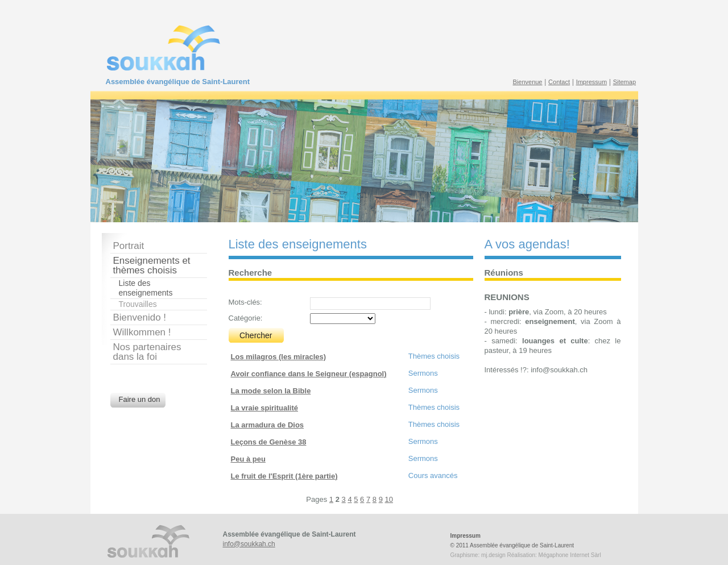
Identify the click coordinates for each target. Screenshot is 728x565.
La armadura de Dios (268, 425)
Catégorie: (246, 318)
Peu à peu (248, 459)
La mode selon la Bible (271, 391)
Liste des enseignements (146, 288)
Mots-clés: (245, 302)
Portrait (129, 246)
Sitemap (624, 82)
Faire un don (140, 399)
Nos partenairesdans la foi (147, 352)
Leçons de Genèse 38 (269, 442)
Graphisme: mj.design (478, 555)
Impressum (591, 82)
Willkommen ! (142, 332)
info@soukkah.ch (249, 544)
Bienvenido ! (140, 317)
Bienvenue (528, 82)
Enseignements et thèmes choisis (152, 265)
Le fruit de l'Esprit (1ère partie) (284, 476)
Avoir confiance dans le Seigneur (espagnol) (309, 374)
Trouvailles (138, 304)
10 (389, 499)
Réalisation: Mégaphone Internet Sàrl (554, 555)
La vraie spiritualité (265, 408)
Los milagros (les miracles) (279, 357)
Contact (559, 82)
